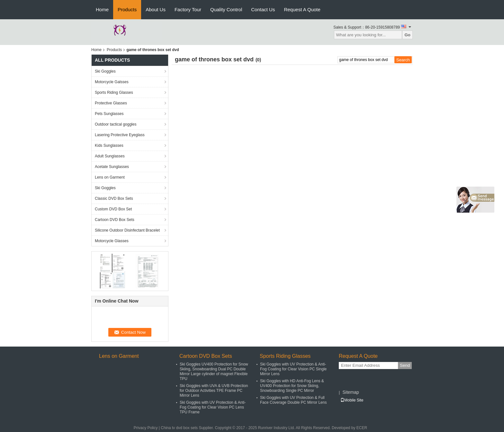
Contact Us (263, 9)
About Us (156, 9)
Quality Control (226, 9)
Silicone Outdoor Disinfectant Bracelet (127, 230)
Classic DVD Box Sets (114, 198)
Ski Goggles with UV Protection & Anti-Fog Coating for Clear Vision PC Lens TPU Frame (213, 407)
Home (102, 9)
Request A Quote (302, 9)
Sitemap (351, 392)
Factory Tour (188, 9)
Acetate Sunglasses (112, 167)
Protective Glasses (111, 103)
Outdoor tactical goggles (116, 124)
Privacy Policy (146, 428)
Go (407, 35)
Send (405, 365)
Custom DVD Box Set (113, 209)
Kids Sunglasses (109, 145)
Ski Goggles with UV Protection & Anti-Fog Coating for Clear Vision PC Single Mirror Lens (293, 369)
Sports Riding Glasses (114, 93)
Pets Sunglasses (109, 114)
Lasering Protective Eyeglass (120, 135)
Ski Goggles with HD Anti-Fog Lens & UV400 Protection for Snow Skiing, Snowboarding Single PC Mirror (292, 386)
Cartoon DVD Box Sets (115, 220)
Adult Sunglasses (110, 156)
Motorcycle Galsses (112, 82)
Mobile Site (352, 400)
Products (127, 9)
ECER (362, 428)
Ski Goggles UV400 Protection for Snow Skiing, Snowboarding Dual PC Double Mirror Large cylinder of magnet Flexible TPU (214, 371)
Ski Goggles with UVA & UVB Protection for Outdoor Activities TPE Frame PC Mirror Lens (214, 391)
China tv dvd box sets (179, 428)
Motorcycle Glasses (112, 241)
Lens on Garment (110, 177)
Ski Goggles (105, 71)
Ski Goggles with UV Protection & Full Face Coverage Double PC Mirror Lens (293, 400)
